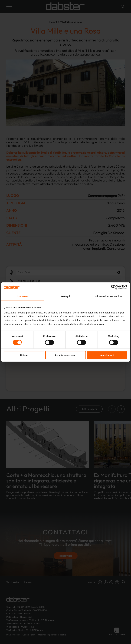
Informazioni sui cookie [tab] (108, 296)
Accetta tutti (107, 355)
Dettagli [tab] (65, 296)
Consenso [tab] (23, 296)
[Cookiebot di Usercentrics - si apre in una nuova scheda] (113, 287)
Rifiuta (24, 355)
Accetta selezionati (65, 355)
